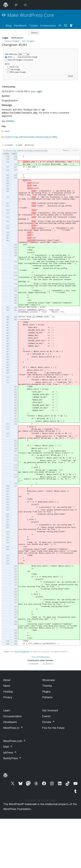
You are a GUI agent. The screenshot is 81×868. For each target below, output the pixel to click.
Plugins (46, 741)
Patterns (47, 747)
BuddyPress (12, 807)
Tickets (33, 26)
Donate (48, 771)
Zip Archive (48, 713)
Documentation (13, 766)
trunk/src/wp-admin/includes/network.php (27, 137)
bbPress (10, 802)
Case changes (15, 69)
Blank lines (14, 67)
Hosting (8, 741)
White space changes (18, 72)
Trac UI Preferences (40, 706)
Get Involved (50, 760)
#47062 (10, 121)
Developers (10, 771)
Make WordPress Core (31, 15)
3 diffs (53, 137)
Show (8, 57)
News (7, 735)
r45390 (6, 154)
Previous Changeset (12, 41)
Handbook (20, 26)
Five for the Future (53, 777)
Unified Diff (33, 713)
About (7, 729)
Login (5, 38)
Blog (9, 26)
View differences (11, 54)
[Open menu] (26, 5)
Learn (7, 760)
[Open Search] (16, 5)
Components (48, 26)
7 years (33, 91)
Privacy (8, 747)
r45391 (14, 154)
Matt (8, 796)
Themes (47, 735)
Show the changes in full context (19, 60)
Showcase (49, 729)
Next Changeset (28, 41)
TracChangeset (21, 701)
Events (46, 766)
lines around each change (25, 57)
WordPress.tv (13, 777)
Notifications (17, 38)
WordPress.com (14, 790)
